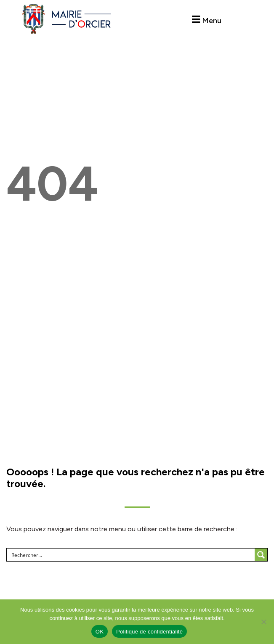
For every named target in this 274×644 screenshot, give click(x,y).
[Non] (263, 622)
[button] (206, 20)
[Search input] (131, 555)
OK (100, 632)
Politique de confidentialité (149, 632)
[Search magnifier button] (261, 555)
